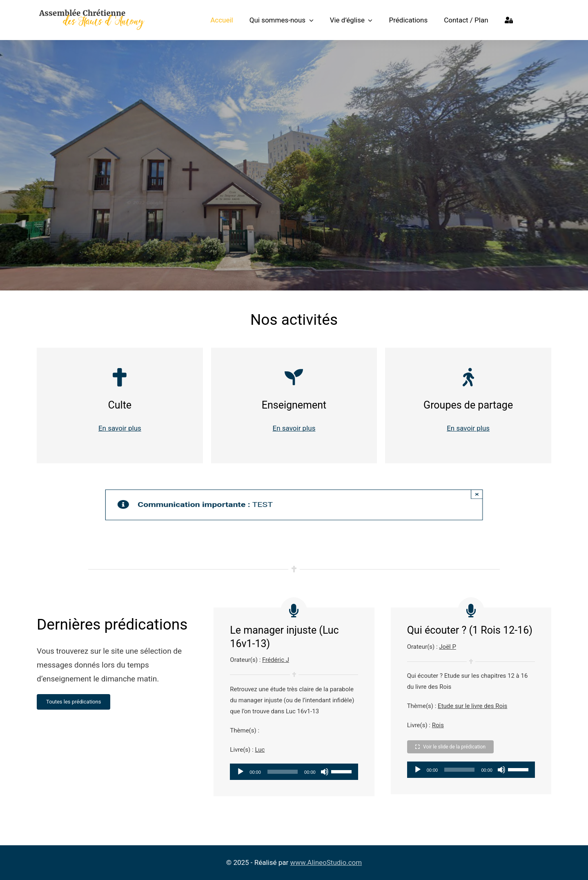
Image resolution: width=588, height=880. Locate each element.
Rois (438, 725)
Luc (260, 750)
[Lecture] (241, 772)
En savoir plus (120, 428)
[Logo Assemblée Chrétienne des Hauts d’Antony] (91, 11)
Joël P (448, 647)
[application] (294, 772)
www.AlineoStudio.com (326, 862)
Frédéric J (276, 660)
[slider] (283, 772)
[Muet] (325, 772)
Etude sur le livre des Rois (472, 706)
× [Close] (496, 495)
